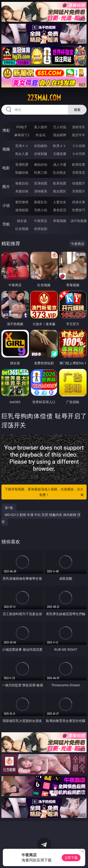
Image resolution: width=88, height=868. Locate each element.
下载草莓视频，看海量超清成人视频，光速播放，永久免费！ (45, 492)
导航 (6, 224)
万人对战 (60, 127)
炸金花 (41, 135)
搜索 (77, 110)
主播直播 (60, 154)
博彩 (6, 130)
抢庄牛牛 (79, 135)
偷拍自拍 (41, 164)
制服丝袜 (22, 172)
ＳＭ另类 (79, 154)
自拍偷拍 (41, 146)
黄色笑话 (60, 210)
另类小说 (41, 210)
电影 (6, 168)
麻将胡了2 (22, 135)
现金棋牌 (60, 135)
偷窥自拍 (22, 183)
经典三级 (41, 172)
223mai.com (44, 98)
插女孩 (22, 221)
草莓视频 (60, 221)
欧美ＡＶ (60, 146)
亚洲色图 (41, 183)
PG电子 (22, 127)
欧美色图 (60, 183)
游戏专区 (79, 127)
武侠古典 (79, 202)
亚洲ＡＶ (22, 146)
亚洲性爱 (22, 164)
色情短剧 (41, 229)
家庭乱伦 (41, 202)
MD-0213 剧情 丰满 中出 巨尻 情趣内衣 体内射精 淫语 (41, 518)
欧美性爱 (79, 164)
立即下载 (71, 858)
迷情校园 (22, 210)
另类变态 (79, 172)
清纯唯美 (41, 191)
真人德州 (41, 127)
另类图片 (79, 191)
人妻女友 (60, 202)
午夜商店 (41, 221)
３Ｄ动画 (79, 146)
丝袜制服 (41, 154)
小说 (6, 205)
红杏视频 (22, 229)
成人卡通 (60, 164)
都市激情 (22, 202)
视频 (6, 149)
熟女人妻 (22, 154)
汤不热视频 (79, 221)
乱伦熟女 (60, 172)
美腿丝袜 (22, 191)
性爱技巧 (79, 210)
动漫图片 (79, 183)
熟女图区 (60, 191)
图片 (6, 187)
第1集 (9, 508)
